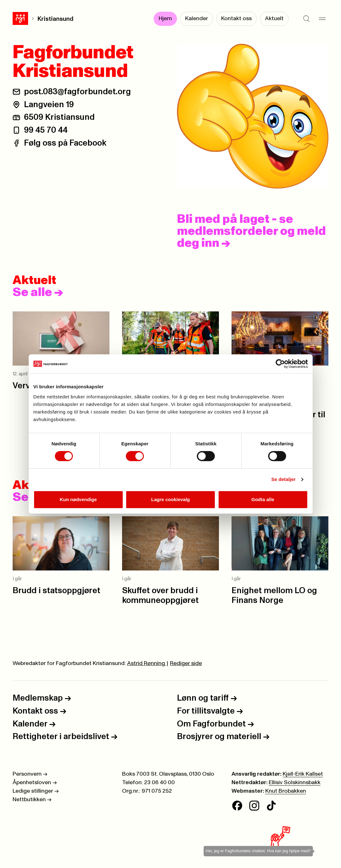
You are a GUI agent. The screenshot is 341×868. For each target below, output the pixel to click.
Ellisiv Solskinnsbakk (295, 783)
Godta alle (263, 499)
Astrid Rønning (147, 663)
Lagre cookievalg (170, 499)
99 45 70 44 (46, 130)
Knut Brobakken (286, 791)
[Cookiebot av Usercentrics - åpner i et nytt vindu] (280, 364)
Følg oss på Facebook (65, 143)
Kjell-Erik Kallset (303, 774)
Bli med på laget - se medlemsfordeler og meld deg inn (251, 231)
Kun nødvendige (78, 499)
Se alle (38, 292)
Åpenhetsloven (35, 783)
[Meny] (322, 19)
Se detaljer (283, 479)
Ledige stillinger (36, 791)
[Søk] (306, 19)
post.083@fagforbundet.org (77, 92)
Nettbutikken (32, 800)
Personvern (30, 774)
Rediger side (186, 663)
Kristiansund (56, 19)
